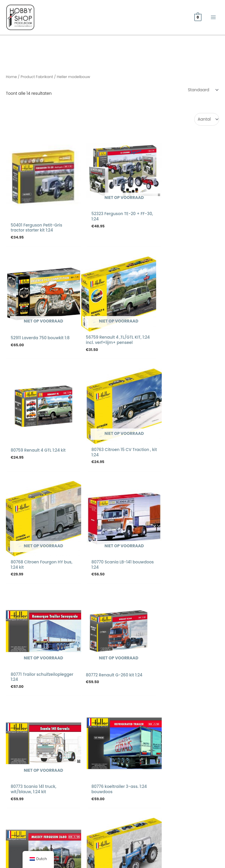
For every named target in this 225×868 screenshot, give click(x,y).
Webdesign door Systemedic (190, 852)
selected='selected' (207, 120)
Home (11, 78)
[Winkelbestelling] (202, 91)
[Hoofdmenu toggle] (213, 18)
